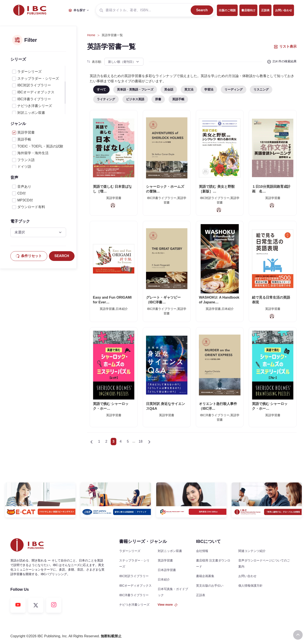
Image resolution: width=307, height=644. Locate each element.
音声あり (24, 187)
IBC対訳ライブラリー (34, 85)
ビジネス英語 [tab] (135, 99)
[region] (38, 90)
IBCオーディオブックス (36, 92)
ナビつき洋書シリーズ (35, 106)
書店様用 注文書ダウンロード (213, 563)
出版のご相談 (227, 10)
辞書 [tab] (158, 99)
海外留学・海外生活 (33, 153)
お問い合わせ (284, 10)
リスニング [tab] (261, 89)
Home (91, 35)
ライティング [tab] (106, 99)
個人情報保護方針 (250, 586)
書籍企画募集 (205, 576)
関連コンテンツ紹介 (252, 551)
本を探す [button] (77, 10)
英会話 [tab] (169, 89)
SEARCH (62, 256)
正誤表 (265, 10)
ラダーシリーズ (29, 72)
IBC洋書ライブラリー (34, 99)
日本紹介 (164, 579)
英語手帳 (24, 139)
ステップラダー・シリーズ (38, 78)
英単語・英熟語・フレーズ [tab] (135, 89)
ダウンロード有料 (31, 207)
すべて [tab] (101, 89)
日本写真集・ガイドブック (173, 592)
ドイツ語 (24, 167)
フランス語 (26, 160)
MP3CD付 (25, 200)
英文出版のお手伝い (210, 586)
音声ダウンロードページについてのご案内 (264, 563)
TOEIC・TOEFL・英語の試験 (40, 146)
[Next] (149, 442)
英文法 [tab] (189, 89)
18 (141, 441)
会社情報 (202, 551)
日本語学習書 (167, 570)
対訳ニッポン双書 (31, 113)
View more (168, 605)
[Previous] (91, 442)
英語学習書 (26, 132)
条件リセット (29, 256)
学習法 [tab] (209, 89)
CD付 (22, 193)
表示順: (94, 62)
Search (202, 10)
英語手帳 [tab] (178, 99)
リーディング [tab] (234, 89)
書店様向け (248, 10)
